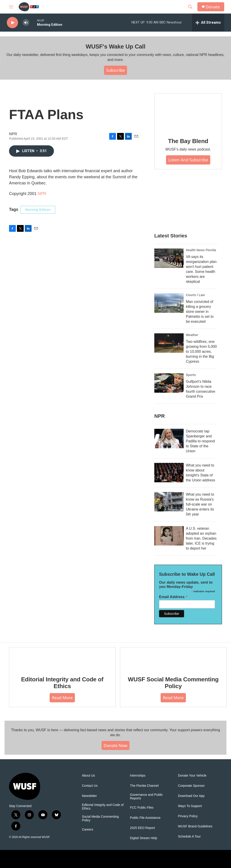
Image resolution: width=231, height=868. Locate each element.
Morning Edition (38, 210)
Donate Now (116, 745)
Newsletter (89, 796)
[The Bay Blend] (188, 112)
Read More (62, 698)
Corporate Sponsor (191, 786)
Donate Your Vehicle (192, 776)
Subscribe (116, 70)
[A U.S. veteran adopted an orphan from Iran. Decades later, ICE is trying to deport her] (169, 536)
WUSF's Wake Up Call (115, 46)
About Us (88, 776)
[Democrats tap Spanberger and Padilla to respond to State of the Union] (169, 439)
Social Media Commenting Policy (100, 818)
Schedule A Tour (189, 837)
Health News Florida (201, 250)
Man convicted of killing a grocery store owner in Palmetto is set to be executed (200, 312)
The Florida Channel (144, 786)
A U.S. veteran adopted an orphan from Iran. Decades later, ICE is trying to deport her (201, 538)
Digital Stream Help (144, 838)
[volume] (26, 23)
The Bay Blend (188, 141)
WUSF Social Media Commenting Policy (173, 683)
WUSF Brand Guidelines (195, 826)
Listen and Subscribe (188, 160)
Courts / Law (195, 295)
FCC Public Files (142, 808)
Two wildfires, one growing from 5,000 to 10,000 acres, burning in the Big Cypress (201, 352)
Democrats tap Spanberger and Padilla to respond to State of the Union (200, 441)
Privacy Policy (188, 816)
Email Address (173, 597)
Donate (213, 7)
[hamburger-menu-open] (11, 7)
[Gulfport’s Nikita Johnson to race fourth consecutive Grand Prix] (169, 383)
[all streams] (208, 23)
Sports (191, 375)
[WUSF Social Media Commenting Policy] (173, 658)
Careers (88, 830)
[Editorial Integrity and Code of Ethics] (62, 658)
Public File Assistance (145, 818)
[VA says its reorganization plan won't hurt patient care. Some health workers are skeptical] (169, 258)
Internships (138, 776)
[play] (12, 23)
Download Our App (191, 796)
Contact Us (90, 786)
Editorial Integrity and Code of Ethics (62, 683)
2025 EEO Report (142, 828)
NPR (42, 194)
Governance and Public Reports (146, 797)
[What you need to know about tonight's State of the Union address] (169, 473)
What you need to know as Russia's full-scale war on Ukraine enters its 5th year (200, 504)
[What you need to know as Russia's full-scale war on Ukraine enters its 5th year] (169, 502)
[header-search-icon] (190, 7)
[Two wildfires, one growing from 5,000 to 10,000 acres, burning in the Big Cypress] (169, 343)
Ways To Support (190, 806)
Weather (192, 335)
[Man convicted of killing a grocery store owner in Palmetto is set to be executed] (169, 303)
